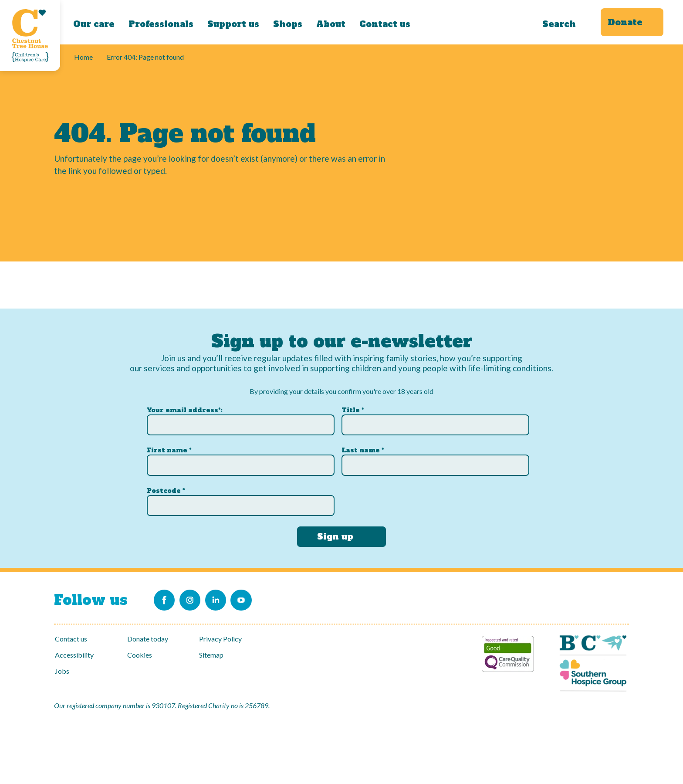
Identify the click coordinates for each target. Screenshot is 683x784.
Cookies (140, 655)
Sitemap (211, 655)
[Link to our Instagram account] (199, 598)
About (331, 24)
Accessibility (74, 655)
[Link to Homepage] (30, 36)
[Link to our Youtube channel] (265, 598)
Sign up (335, 533)
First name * (169, 447)
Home (83, 57)
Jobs (62, 671)
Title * (353, 407)
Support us (233, 24)
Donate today (148, 639)
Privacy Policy (220, 639)
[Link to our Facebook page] (166, 598)
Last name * (363, 447)
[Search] (564, 22)
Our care (94, 24)
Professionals (161, 24)
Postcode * (166, 487)
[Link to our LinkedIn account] (232, 598)
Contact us (385, 24)
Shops (288, 24)
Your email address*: (185, 407)
